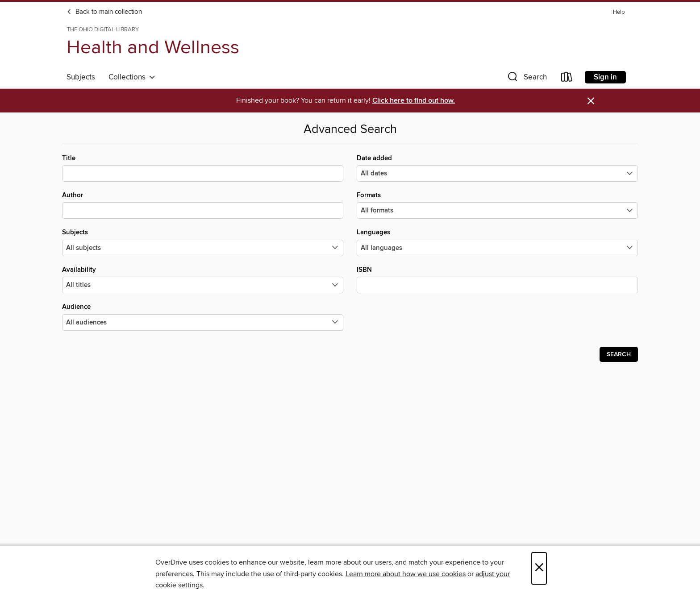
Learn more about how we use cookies (406, 574)
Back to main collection (104, 12)
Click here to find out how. (414, 101)
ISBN (497, 279)
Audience (203, 316)
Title (203, 168)
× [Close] (539, 568)
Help (619, 12)
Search (619, 354)
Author (203, 205)
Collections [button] (132, 77)
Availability (203, 279)
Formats (497, 205)
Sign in (605, 77)
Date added (497, 168)
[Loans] (567, 79)
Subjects (81, 77)
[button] (526, 79)
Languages (497, 242)
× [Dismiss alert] (591, 101)
